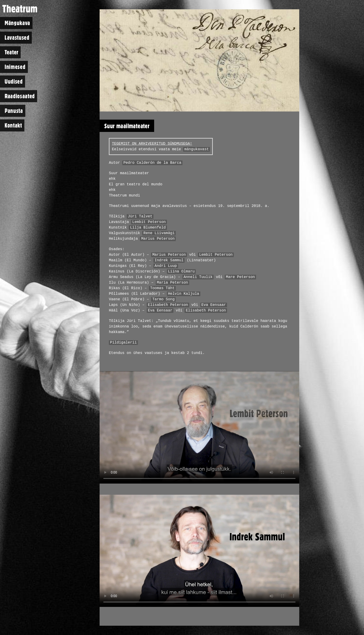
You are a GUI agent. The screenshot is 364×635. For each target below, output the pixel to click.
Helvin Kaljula (183, 294)
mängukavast (197, 149)
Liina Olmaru (181, 272)
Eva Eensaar (214, 305)
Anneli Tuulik (198, 277)
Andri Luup (166, 266)
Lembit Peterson (149, 222)
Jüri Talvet (140, 216)
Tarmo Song (163, 299)
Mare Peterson (240, 277)
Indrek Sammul (169, 260)
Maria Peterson (172, 283)
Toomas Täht (162, 288)
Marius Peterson (158, 239)
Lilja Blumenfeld (148, 228)
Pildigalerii (123, 343)
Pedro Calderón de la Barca (152, 163)
